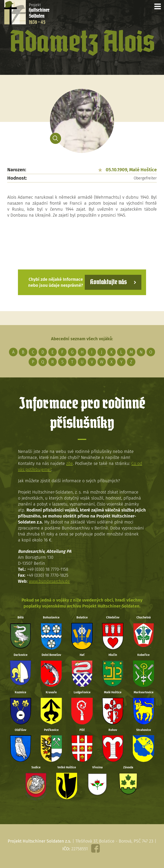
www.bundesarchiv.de (49, 581)
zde (70, 463)
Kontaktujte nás (108, 282)
